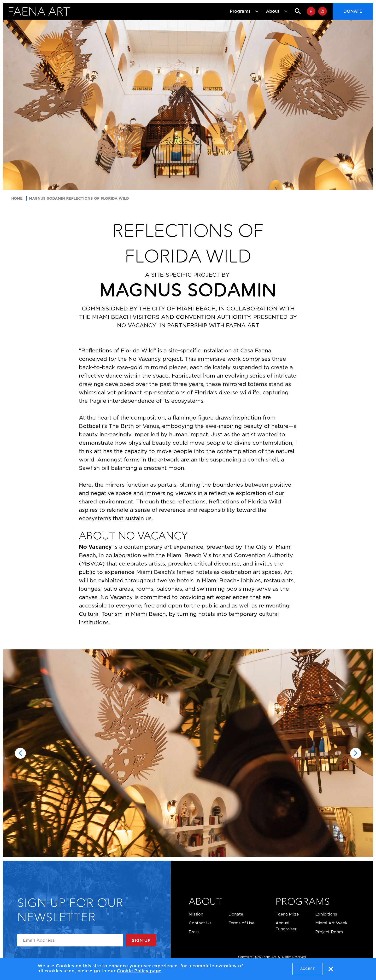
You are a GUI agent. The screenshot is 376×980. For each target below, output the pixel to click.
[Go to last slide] (20, 753)
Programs (303, 902)
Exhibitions (326, 914)
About (205, 902)
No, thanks (331, 969)
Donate (353, 11)
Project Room (329, 932)
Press (194, 932)
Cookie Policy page (139, 971)
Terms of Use (241, 923)
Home (17, 198)
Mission (196, 914)
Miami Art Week (331, 923)
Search (294, 11)
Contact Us (200, 923)
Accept (308, 969)
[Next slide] (356, 753)
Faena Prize (287, 914)
